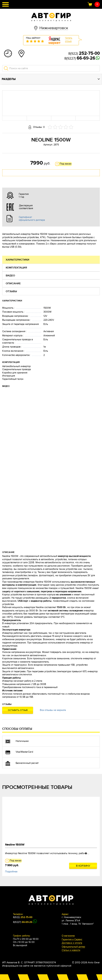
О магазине (68, 936)
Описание (13, 283)
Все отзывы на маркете (53, 710)
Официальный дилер (73, 947)
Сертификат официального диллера (32, 219)
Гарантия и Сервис (72, 940)
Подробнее (11, 872)
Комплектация (16, 268)
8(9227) (80, 58)
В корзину (83, 866)
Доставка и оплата (72, 943)
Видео (10, 276)
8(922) (84, 54)
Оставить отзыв (18, 710)
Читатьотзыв (69, 40)
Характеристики (18, 260)
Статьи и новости (71, 950)
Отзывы (11, 291)
